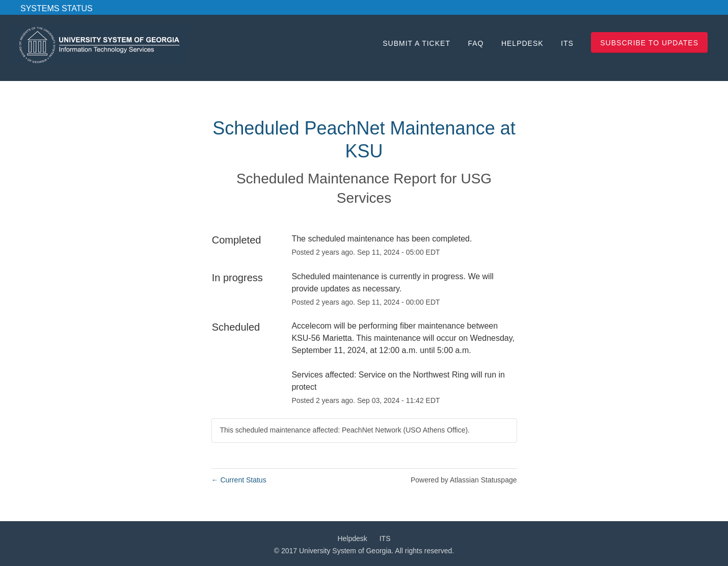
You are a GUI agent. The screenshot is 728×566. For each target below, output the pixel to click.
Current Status (239, 480)
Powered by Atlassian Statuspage (464, 480)
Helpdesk (522, 43)
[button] (649, 43)
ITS (567, 43)
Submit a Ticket (416, 43)
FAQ (476, 43)
